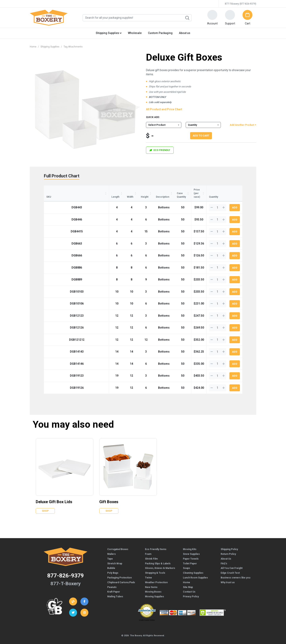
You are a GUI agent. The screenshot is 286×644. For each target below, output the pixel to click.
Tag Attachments (73, 47)
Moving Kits (190, 542)
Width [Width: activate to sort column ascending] (93, 190)
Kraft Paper (114, 585)
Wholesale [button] (135, 33)
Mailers (112, 547)
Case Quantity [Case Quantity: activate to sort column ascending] (157, 190)
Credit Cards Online (147, 613)
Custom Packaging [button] (160, 33)
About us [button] (185, 33)
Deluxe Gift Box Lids (54, 495)
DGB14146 (57, 357)
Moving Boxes (153, 585)
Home (33, 47)
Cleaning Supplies (193, 566)
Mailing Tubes (115, 589)
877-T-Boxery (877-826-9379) (241, 4)
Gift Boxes (109, 495)
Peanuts (112, 580)
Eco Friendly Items (156, 542)
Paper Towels (191, 552)
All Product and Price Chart (164, 109)
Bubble (111, 561)
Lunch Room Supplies (195, 571)
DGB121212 (57, 333)
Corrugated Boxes (118, 542)
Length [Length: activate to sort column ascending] (75, 190)
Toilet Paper (190, 556)
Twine (148, 571)
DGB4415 (57, 224)
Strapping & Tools (155, 566)
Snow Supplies (191, 547)
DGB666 (57, 248)
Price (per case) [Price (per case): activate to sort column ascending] (187, 190)
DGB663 (57, 236)
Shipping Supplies (50, 47)
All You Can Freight (232, 561)
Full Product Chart (62, 176)
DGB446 (57, 212)
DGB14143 (57, 344)
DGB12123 (57, 308)
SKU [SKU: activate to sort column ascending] (49, 190)
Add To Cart (201, 136)
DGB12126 (57, 320)
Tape (110, 552)
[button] (212, 18)
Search (187, 18)
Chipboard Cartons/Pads (121, 575)
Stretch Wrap (115, 556)
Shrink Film (151, 552)
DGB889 (57, 272)
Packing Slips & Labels (158, 556)
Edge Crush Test (230, 566)
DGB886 (57, 260)
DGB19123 (57, 368)
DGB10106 (57, 296)
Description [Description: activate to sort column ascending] (131, 190)
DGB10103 (57, 284)
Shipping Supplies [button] (109, 33)
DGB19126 (57, 381)
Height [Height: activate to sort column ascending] (110, 190)
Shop (45, 504)
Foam (148, 547)
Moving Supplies (155, 589)
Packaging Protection (119, 571)
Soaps (186, 561)
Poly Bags (113, 566)
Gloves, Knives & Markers (160, 561)
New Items (151, 580)
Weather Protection (156, 575)
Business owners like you (235, 571)
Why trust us (228, 575)
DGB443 (57, 200)
